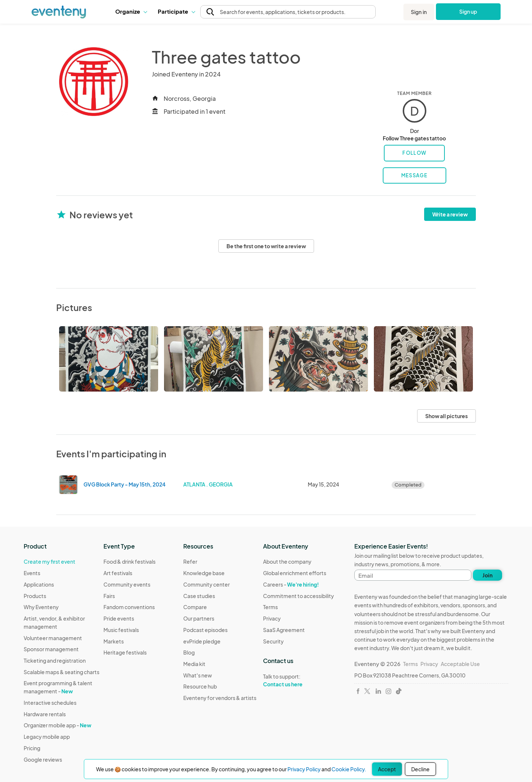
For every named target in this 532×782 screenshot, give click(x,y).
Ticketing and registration (55, 660)
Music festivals (121, 630)
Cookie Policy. (349, 769)
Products (35, 596)
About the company (287, 561)
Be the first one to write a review (266, 246)
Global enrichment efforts (295, 573)
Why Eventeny (41, 607)
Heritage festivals (125, 652)
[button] (131, 11)
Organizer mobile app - (57, 725)
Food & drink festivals (129, 561)
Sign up (468, 11)
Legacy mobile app (47, 737)
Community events (127, 584)
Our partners (199, 618)
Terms (270, 607)
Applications (39, 584)
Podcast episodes (205, 630)
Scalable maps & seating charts (62, 672)
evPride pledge (202, 641)
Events (32, 573)
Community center (207, 584)
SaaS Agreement (284, 630)
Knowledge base (204, 573)
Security (273, 641)
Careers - (291, 584)
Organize (131, 11)
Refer (190, 561)
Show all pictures (446, 416)
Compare (195, 607)
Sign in (419, 12)
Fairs (109, 596)
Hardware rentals (45, 714)
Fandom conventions (129, 607)
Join (487, 575)
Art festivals (118, 573)
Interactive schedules (50, 703)
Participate (176, 11)
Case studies (199, 596)
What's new (198, 675)
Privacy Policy (304, 769)
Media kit (194, 664)
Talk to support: (299, 680)
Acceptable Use (460, 664)
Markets (114, 641)
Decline (420, 769)
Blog (189, 652)
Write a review (450, 214)
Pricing (32, 748)
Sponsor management (51, 649)
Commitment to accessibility (299, 596)
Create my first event (50, 561)
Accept (387, 769)
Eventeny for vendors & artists (220, 698)
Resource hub (200, 686)
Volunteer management (53, 638)
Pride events (119, 618)
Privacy (272, 618)
